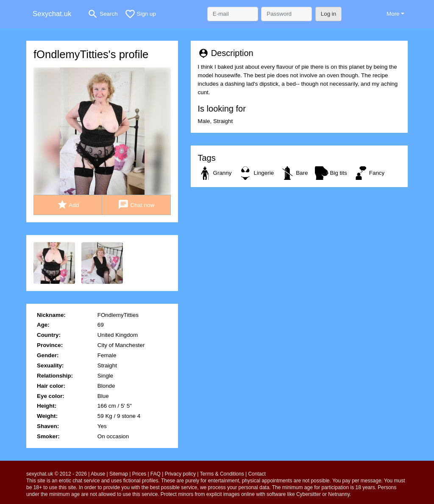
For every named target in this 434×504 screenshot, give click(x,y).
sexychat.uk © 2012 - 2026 (57, 474)
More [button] (393, 14)
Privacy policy (180, 474)
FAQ (156, 474)
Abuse (98, 474)
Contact (257, 474)
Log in (329, 14)
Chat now (136, 205)
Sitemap (119, 474)
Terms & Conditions (222, 474)
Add (68, 205)
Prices (139, 474)
